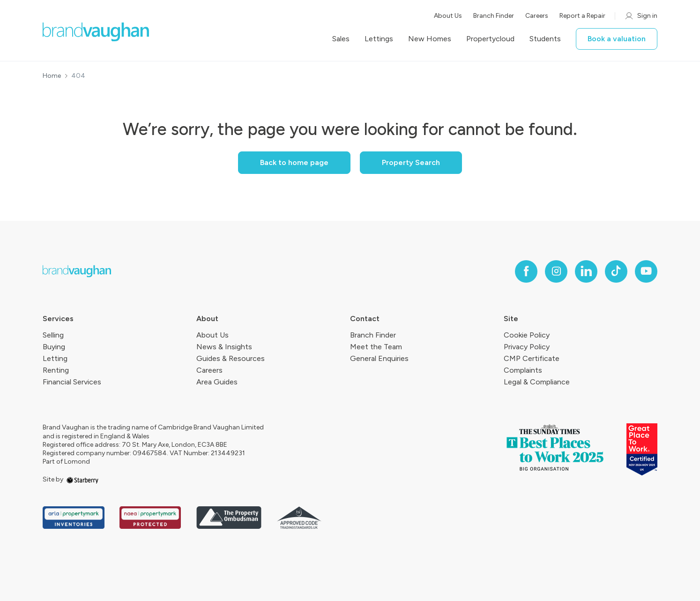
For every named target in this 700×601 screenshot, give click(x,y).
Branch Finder (494, 16)
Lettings (379, 39)
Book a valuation (617, 39)
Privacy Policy (527, 347)
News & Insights (224, 347)
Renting (56, 370)
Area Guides (217, 382)
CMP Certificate (532, 358)
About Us (448, 16)
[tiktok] (616, 271)
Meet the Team (376, 347)
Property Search (411, 162)
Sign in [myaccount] (641, 16)
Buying (54, 347)
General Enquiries (379, 358)
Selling (53, 335)
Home (52, 76)
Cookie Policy (527, 335)
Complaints (523, 370)
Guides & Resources (231, 358)
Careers (537, 16)
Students (545, 39)
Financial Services (72, 382)
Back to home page (294, 162)
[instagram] (556, 271)
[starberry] (82, 479)
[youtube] (646, 271)
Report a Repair (582, 16)
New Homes (430, 39)
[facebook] (526, 271)
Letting (55, 358)
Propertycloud (490, 39)
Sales (341, 39)
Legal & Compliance (537, 382)
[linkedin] (586, 271)
